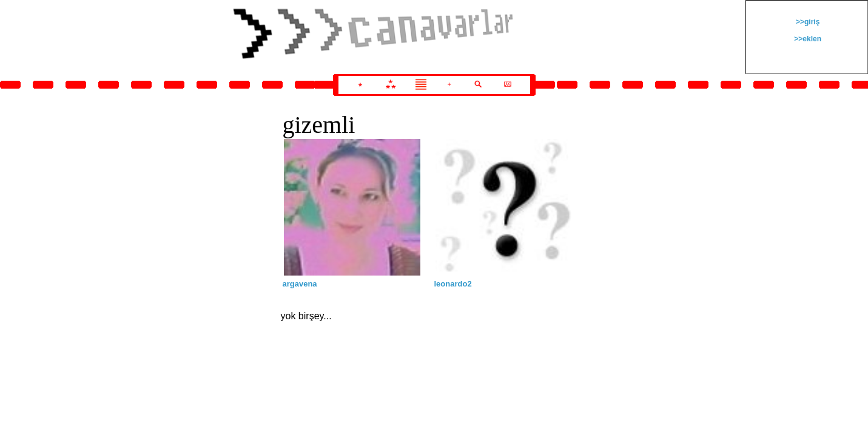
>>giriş (807, 22)
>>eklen (807, 39)
